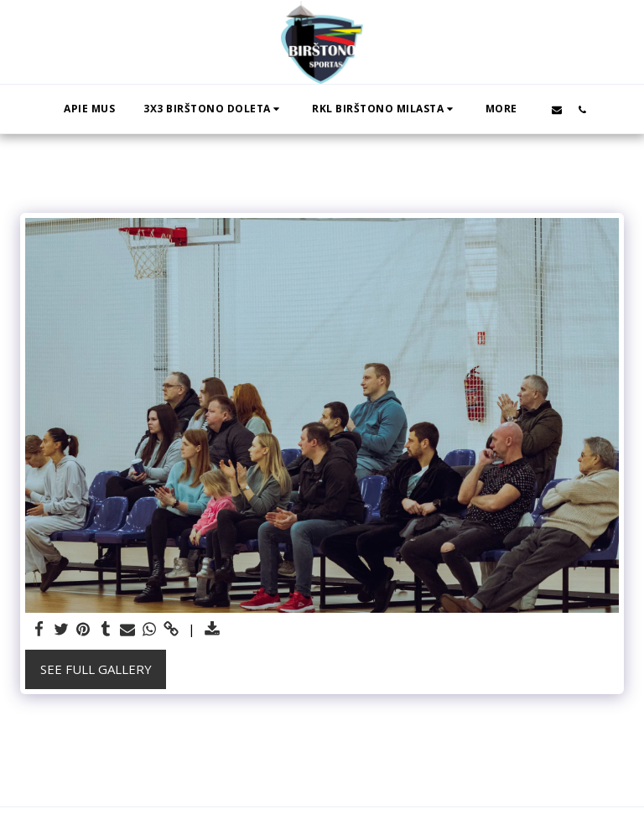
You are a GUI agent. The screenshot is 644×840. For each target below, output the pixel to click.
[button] (213, 109)
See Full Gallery (96, 669)
